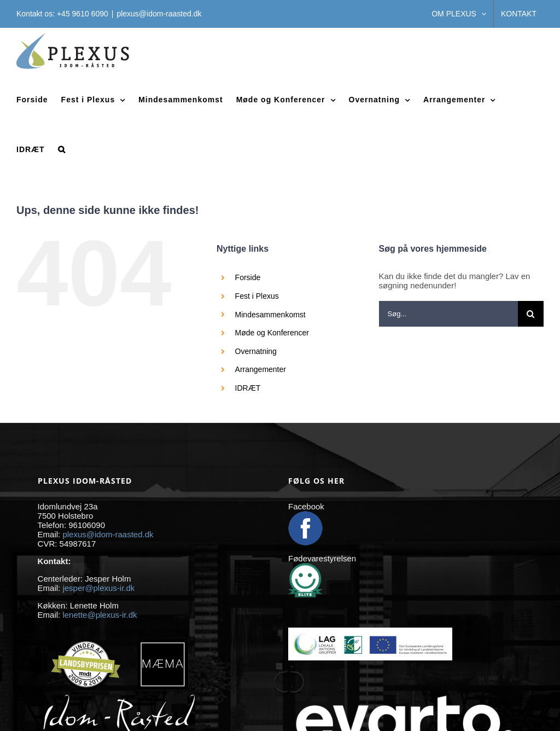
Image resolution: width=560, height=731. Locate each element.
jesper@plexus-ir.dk (98, 588)
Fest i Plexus (257, 296)
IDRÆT (248, 388)
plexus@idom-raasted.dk (159, 14)
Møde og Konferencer (272, 333)
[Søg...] (448, 314)
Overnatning (256, 351)
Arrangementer (261, 369)
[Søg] (531, 314)
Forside (248, 277)
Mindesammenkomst (270, 315)
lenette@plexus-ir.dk (100, 615)
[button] (62, 149)
